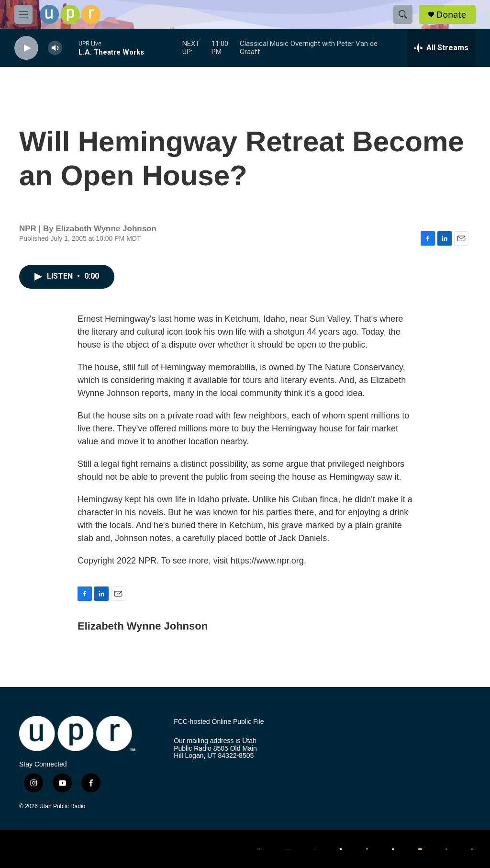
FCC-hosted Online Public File (219, 722)
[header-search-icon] (403, 14)
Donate (451, 15)
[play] (26, 48)
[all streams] (441, 48)
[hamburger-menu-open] (23, 14)
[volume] (55, 48)
